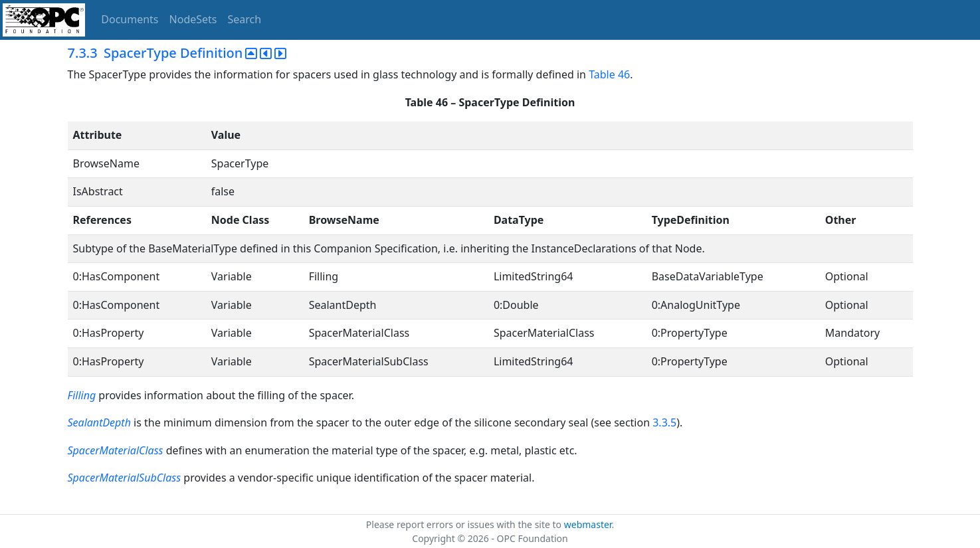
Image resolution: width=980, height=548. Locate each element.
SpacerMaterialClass (116, 450)
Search (245, 19)
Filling (82, 395)
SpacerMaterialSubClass (125, 478)
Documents (130, 19)
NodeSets (193, 19)
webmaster (588, 524)
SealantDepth (99, 422)
